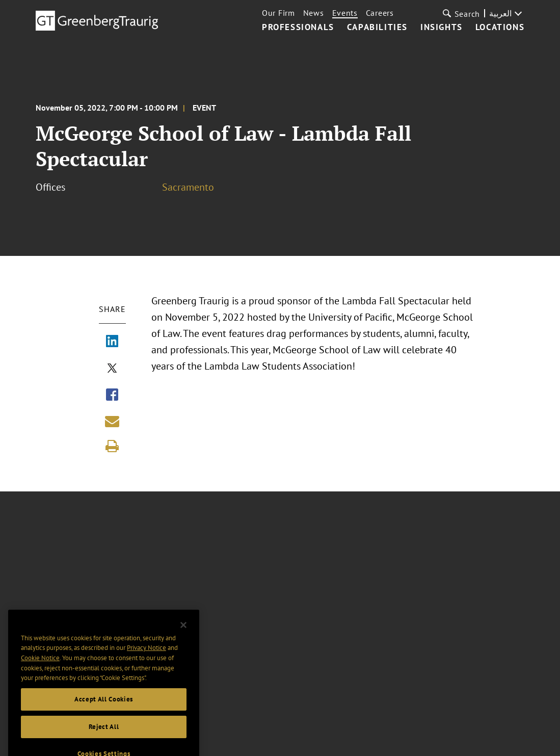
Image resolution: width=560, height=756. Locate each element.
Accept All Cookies (104, 710)
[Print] (112, 446)
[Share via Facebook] (112, 396)
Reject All (104, 737)
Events (345, 13)
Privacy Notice (146, 658)
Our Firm (278, 13)
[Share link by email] (112, 421)
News (314, 13)
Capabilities (377, 28)
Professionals (298, 28)
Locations (500, 28)
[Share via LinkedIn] (112, 342)
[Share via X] (112, 369)
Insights (442, 28)
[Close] (183, 636)
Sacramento (188, 187)
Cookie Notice (40, 669)
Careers (380, 13)
